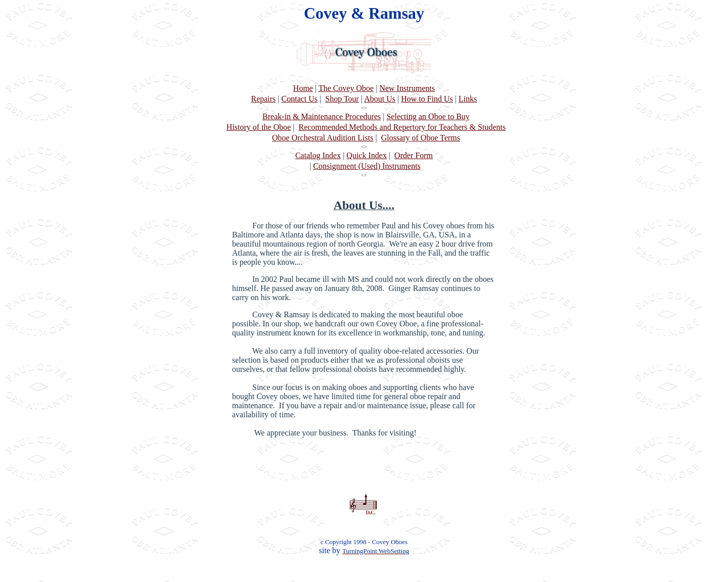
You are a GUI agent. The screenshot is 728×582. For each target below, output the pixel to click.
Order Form (414, 155)
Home (303, 88)
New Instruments (407, 88)
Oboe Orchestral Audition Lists (323, 138)
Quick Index (367, 155)
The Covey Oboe (346, 88)
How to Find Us (427, 99)
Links (468, 99)
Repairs (263, 99)
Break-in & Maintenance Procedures (322, 116)
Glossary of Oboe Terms (421, 138)
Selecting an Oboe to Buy (428, 116)
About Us (380, 99)
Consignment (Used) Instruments (367, 166)
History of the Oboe (259, 127)
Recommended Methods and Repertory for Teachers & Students (402, 127)
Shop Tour (342, 99)
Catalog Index (318, 155)
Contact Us (300, 99)
